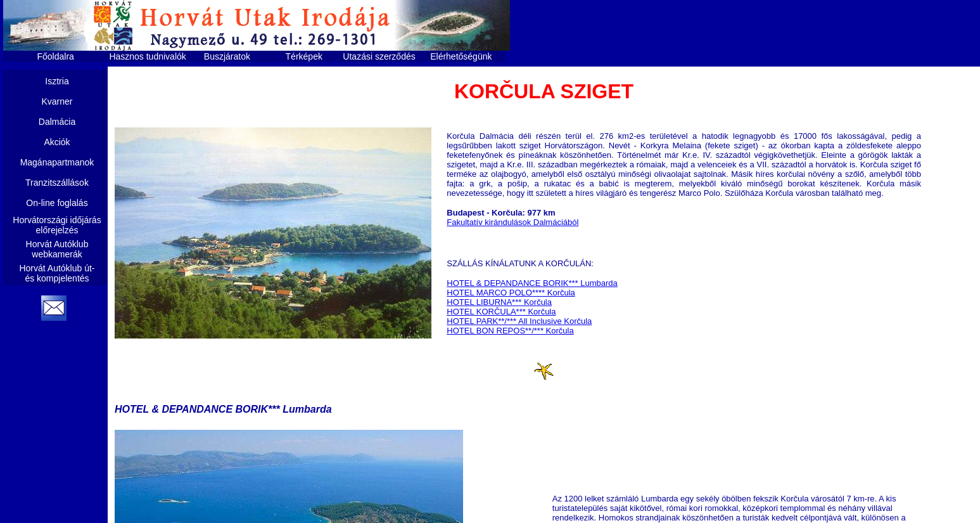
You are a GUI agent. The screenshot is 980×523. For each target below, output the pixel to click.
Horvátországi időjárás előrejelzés (57, 225)
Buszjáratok (227, 56)
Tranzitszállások (57, 183)
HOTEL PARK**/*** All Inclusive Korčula (519, 321)
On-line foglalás (57, 203)
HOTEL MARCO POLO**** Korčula (511, 293)
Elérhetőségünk (461, 56)
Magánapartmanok (57, 162)
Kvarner (57, 101)
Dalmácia (57, 122)
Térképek (304, 56)
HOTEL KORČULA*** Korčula (501, 312)
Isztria (57, 81)
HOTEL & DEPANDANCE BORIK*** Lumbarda (532, 283)
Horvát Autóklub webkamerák (57, 249)
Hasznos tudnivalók (147, 56)
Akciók (57, 142)
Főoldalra (56, 56)
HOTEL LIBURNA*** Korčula (499, 302)
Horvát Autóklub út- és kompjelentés (57, 273)
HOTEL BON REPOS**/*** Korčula (510, 331)
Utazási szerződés (379, 56)
